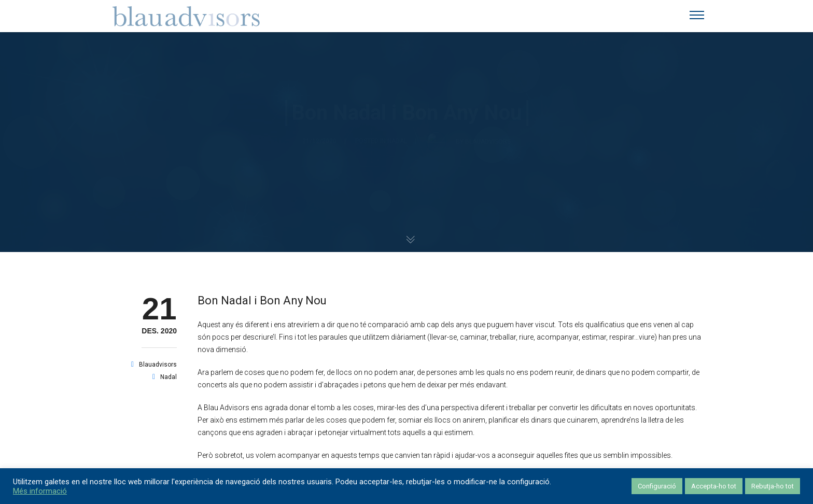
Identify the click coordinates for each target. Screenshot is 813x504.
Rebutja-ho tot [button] (773, 486)
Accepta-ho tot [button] (714, 486)
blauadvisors (158, 365)
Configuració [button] (657, 486)
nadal (169, 377)
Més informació (40, 491)
